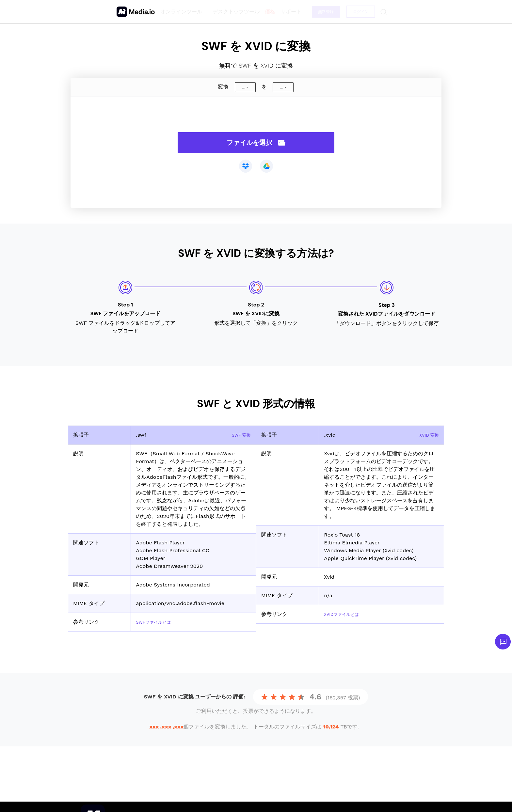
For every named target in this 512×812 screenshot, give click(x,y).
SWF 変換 (239, 435)
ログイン (360, 12)
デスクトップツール (234, 12)
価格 (268, 12)
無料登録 (324, 12)
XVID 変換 (427, 435)
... (244, 87)
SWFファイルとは (157, 622)
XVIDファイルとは (345, 614)
